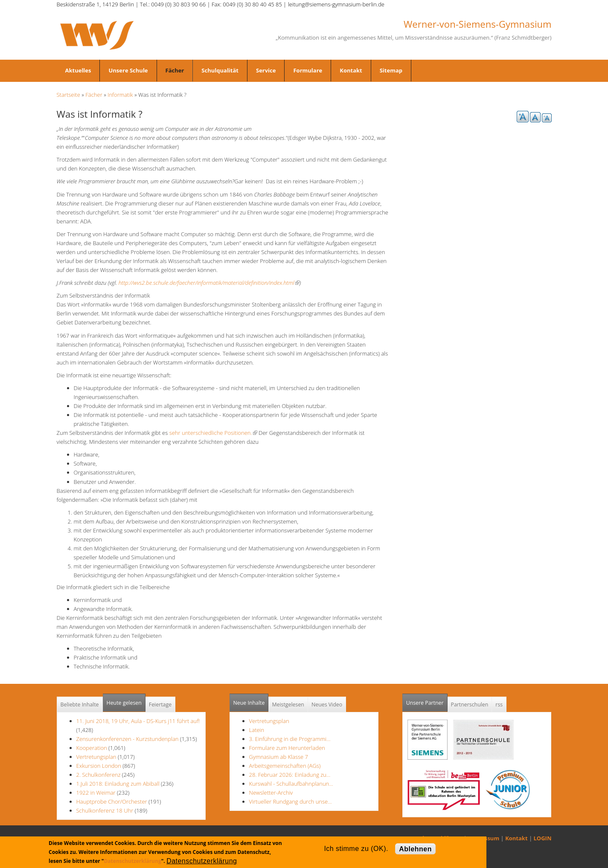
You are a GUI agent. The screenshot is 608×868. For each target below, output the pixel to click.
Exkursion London (99, 766)
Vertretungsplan (96, 757)
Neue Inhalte (249, 703)
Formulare (308, 70)
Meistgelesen (288, 705)
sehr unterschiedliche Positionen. (213, 433)
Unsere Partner (427, 700)
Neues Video (327, 705)
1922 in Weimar (97, 793)
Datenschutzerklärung (132, 861)
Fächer (175, 70)
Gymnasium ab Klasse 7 (279, 757)
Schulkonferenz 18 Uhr (105, 810)
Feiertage (160, 705)
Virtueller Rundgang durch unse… (291, 801)
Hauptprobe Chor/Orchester (112, 801)
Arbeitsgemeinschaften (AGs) (285, 766)
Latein (257, 730)
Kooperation (92, 748)
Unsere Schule (128, 70)
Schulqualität (220, 70)
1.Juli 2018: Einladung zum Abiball (118, 784)
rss (499, 705)
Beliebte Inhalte (80, 705)
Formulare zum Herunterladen (287, 748)
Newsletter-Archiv (271, 793)
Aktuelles (78, 70)
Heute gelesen (124, 703)
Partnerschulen (470, 705)
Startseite (68, 95)
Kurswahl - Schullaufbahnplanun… (291, 784)
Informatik (120, 95)
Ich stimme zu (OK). (356, 849)
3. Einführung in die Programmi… (290, 739)
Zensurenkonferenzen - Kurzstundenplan (128, 739)
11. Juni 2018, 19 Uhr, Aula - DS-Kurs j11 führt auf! (138, 721)
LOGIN (543, 838)
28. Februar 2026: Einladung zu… (290, 775)
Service (266, 70)
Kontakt (351, 70)
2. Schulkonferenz (99, 775)
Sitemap (391, 70)
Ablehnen (415, 849)
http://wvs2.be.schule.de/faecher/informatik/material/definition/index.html (209, 283)
